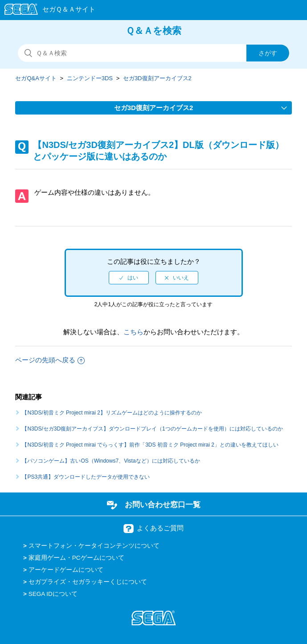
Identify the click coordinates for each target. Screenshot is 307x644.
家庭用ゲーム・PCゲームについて (76, 558)
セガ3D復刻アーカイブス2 (157, 78)
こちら (133, 332)
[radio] (129, 278)
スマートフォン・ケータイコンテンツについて (94, 546)
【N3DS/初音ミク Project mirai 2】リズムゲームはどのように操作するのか (112, 413)
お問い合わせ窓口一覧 (163, 505)
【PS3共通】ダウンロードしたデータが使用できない (86, 477)
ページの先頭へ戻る (50, 360)
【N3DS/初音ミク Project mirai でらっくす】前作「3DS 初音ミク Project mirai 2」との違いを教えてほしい (150, 445)
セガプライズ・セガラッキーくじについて (88, 582)
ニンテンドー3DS (90, 78)
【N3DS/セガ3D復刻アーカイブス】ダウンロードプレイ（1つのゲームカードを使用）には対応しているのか (152, 429)
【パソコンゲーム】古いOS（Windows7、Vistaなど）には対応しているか (111, 461)
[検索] (154, 53)
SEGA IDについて (53, 594)
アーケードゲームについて (66, 570)
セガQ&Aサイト (36, 78)
